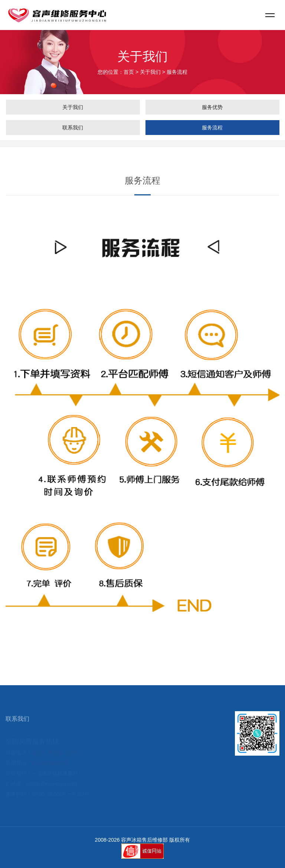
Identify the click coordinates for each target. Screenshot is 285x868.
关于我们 (150, 72)
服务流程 (212, 128)
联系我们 (73, 128)
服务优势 (212, 107)
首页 (129, 72)
